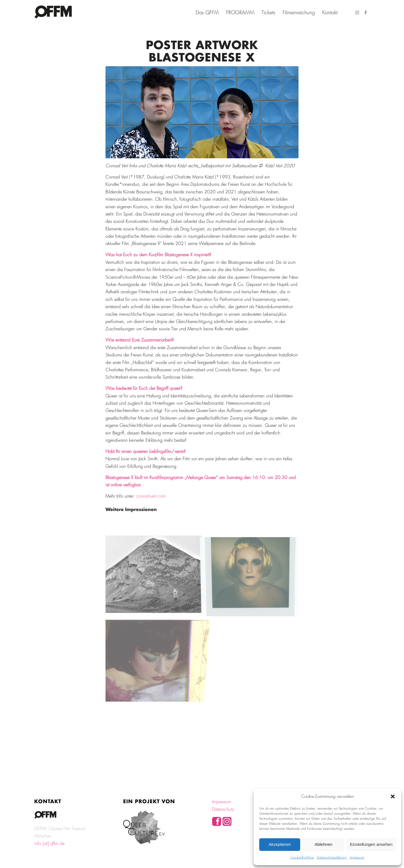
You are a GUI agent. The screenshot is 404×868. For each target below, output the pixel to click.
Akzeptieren (280, 844)
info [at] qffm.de (49, 843)
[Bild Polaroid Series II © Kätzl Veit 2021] (250, 574)
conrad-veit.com (151, 496)
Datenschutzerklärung (332, 857)
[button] (393, 796)
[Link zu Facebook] (366, 12)
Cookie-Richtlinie (302, 857)
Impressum (357, 857)
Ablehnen (323, 844)
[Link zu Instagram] (357, 12)
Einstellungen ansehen (371, 844)
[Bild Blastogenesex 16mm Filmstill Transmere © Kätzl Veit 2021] (154, 574)
